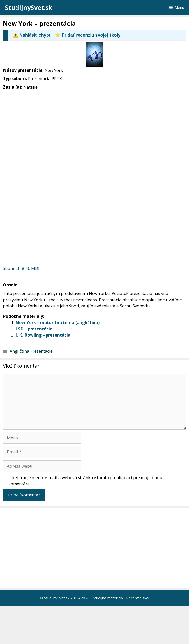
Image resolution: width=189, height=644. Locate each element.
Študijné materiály (108, 598)
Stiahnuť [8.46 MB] (21, 268)
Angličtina (19, 351)
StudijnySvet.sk (29, 7)
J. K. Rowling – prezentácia (43, 335)
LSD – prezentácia (34, 329)
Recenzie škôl (138, 598)
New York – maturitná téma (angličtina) (58, 322)
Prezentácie (41, 351)
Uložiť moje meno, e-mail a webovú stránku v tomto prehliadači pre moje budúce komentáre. (87, 481)
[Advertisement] (96, 548)
